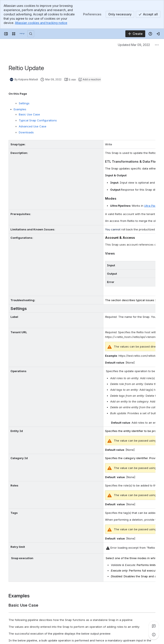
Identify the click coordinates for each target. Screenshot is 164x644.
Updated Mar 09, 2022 (134, 45)
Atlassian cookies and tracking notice (41, 23)
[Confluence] (22, 34)
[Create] (135, 34)
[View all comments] (154, 626)
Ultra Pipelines (154, 206)
